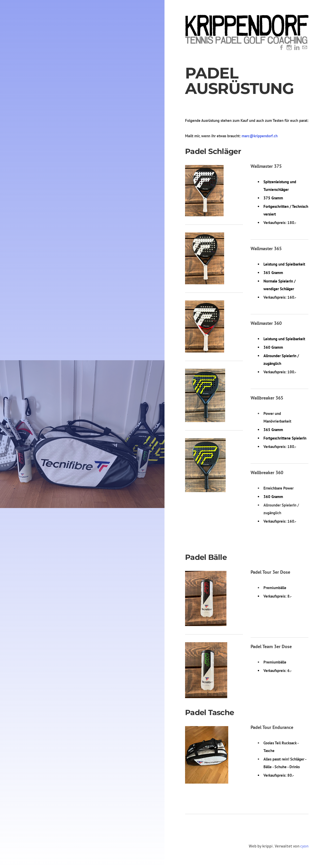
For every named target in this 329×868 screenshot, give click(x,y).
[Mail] (305, 47)
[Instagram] (289, 47)
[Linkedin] (297, 47)
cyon (304, 846)
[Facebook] (281, 47)
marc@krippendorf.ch (260, 136)
